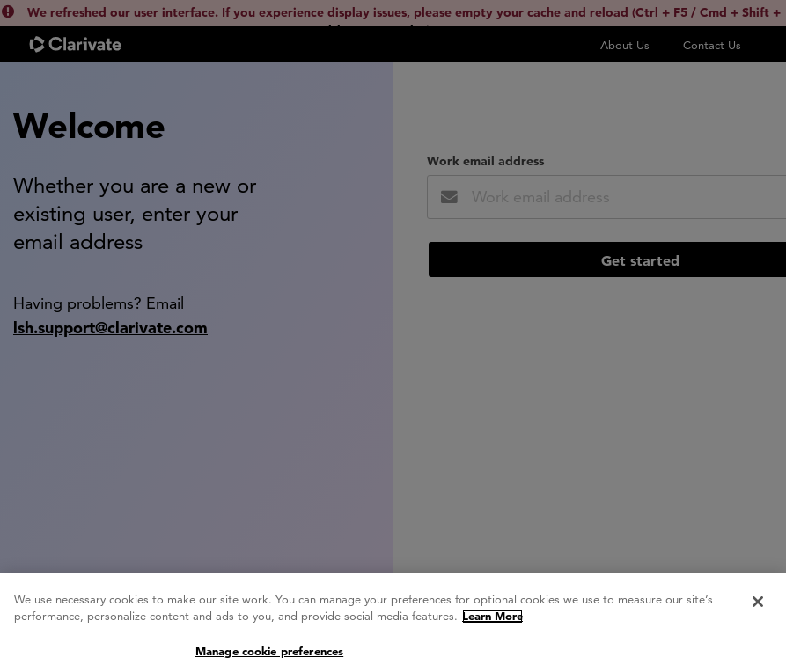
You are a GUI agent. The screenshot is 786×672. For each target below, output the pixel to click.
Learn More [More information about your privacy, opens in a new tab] (492, 620)
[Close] (758, 606)
